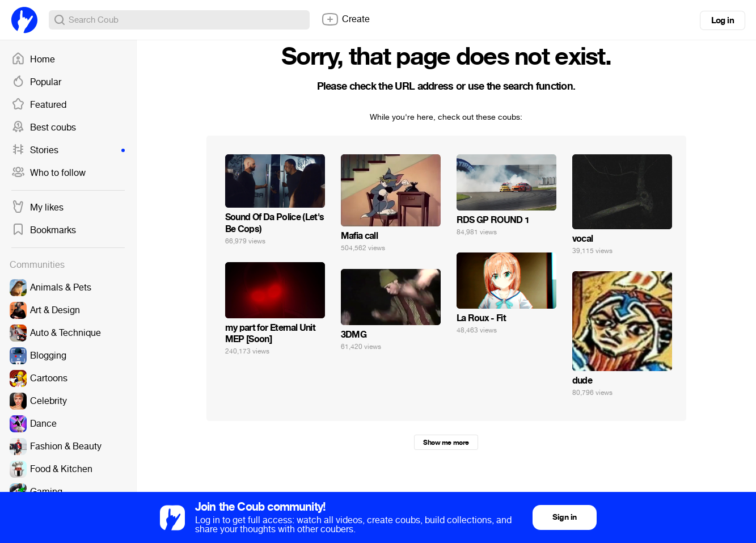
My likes (37, 208)
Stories (68, 150)
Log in (723, 20)
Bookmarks (44, 230)
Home (33, 60)
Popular (36, 82)
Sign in (564, 517)
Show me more (446, 443)
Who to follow (48, 173)
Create (345, 19)
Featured (39, 105)
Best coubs (44, 128)
